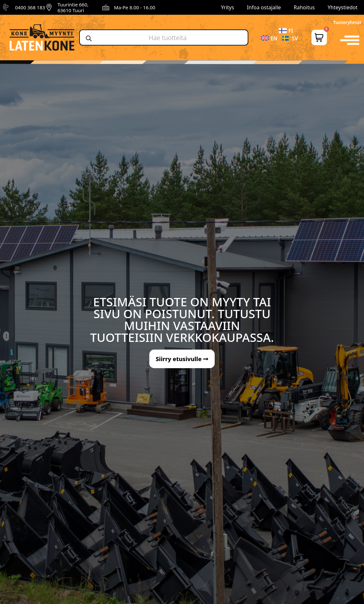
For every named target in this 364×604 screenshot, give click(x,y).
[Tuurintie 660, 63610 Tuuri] (49, 7)
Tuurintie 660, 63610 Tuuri (73, 7)
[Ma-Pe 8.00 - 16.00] (106, 7)
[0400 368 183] (7, 7)
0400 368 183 (30, 7)
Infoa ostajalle (264, 7)
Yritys (228, 7)
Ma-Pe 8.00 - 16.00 (135, 7)
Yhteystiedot (343, 7)
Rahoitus (304, 7)
